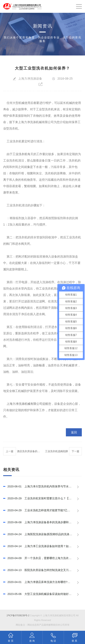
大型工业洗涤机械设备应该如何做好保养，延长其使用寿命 (42, 594)
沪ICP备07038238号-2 (18, 615)
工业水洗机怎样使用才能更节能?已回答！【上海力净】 (42, 510)
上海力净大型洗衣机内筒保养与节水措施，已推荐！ (42, 487)
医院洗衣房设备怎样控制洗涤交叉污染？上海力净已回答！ (42, 570)
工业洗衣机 (20, 154)
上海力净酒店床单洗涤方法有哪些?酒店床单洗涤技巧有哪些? (42, 582)
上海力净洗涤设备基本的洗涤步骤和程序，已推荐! (42, 522)
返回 (74, 432)
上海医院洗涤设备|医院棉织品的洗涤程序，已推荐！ (42, 534)
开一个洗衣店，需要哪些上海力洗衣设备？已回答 (42, 558)
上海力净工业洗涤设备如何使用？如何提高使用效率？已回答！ (42, 546)
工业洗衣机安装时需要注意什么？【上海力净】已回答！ (42, 498)
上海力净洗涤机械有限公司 (24, 404)
